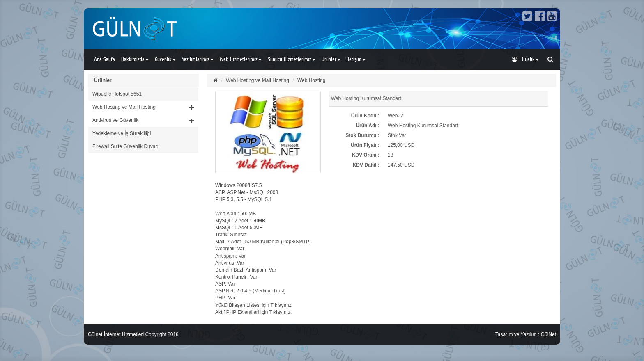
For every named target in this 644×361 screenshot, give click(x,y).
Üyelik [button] (525, 59)
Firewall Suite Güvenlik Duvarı (125, 146)
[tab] (143, 94)
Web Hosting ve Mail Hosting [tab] (143, 107)
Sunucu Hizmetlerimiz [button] (292, 59)
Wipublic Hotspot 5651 (117, 94)
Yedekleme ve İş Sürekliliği (122, 133)
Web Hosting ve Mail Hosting (258, 80)
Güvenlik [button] (165, 59)
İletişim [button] (356, 59)
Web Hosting (311, 80)
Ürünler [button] (331, 59)
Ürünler (103, 80)
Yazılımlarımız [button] (198, 59)
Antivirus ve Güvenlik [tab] (143, 120)
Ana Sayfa (105, 59)
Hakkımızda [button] (135, 59)
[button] (143, 107)
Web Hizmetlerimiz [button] (241, 59)
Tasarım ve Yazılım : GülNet (526, 334)
